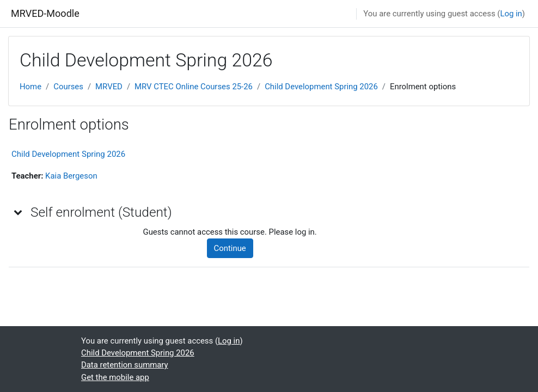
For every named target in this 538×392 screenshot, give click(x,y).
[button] (19, 212)
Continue (230, 248)
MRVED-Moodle (45, 13)
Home (30, 87)
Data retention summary (125, 365)
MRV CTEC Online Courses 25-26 (194, 87)
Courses (68, 87)
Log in (511, 14)
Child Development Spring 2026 (321, 87)
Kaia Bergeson (71, 176)
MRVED (109, 87)
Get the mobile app (115, 377)
